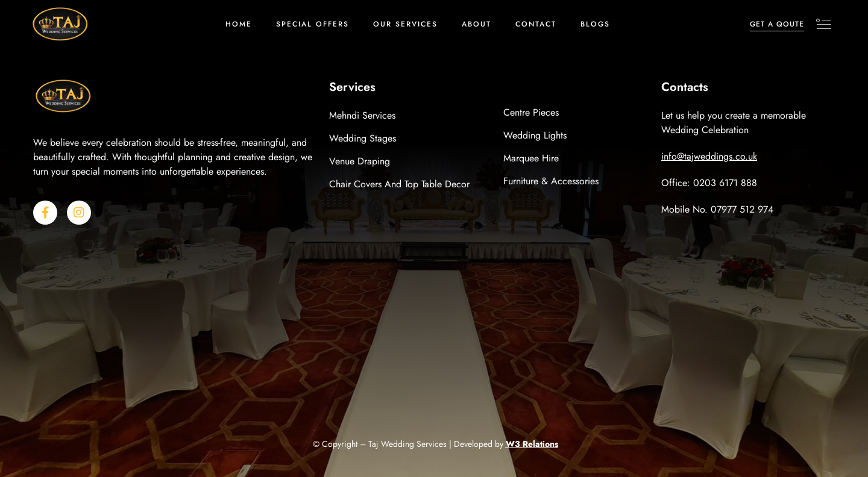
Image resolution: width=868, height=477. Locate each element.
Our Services (405, 24)
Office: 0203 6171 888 (709, 183)
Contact (536, 24)
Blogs (595, 24)
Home (239, 24)
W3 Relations (532, 444)
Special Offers (313, 24)
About (476, 24)
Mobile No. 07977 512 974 (717, 209)
